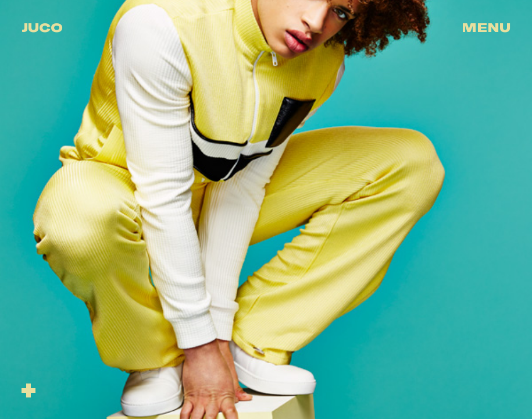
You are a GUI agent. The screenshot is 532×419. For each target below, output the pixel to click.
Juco (42, 27)
